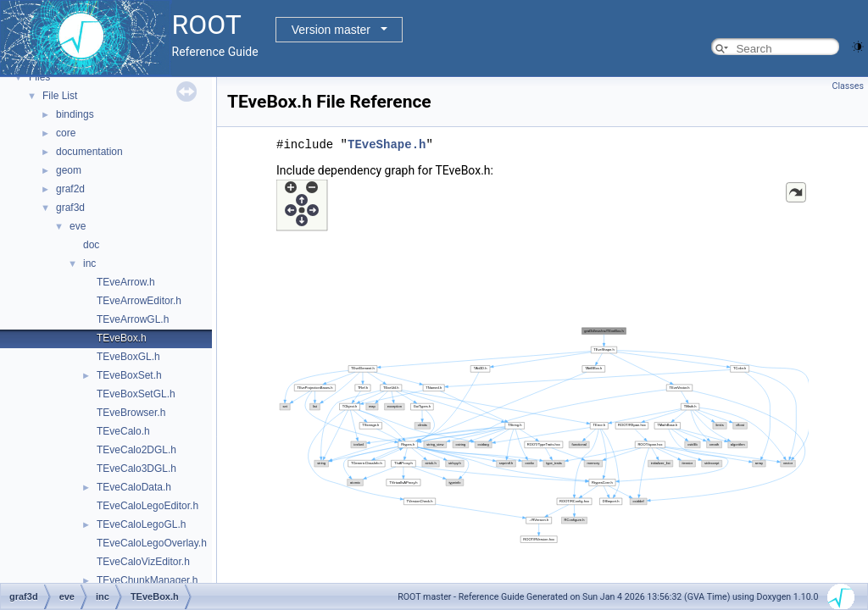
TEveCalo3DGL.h (136, 469)
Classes (848, 86)
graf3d (70, 208)
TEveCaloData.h (134, 487)
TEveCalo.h (123, 431)
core (66, 133)
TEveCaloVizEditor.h (143, 562)
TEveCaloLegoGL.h (141, 524)
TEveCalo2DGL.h (136, 450)
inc (89, 263)
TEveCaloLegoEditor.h (147, 506)
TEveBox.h (122, 338)
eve (78, 226)
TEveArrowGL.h (133, 319)
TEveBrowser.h (131, 413)
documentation (89, 152)
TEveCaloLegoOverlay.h (152, 543)
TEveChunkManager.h (147, 580)
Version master (331, 30)
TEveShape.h (387, 144)
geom (69, 170)
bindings (75, 114)
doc (91, 245)
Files (39, 77)
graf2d (70, 189)
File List (60, 96)
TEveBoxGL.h (128, 357)
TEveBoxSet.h (129, 375)
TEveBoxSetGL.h (136, 394)
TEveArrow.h (126, 282)
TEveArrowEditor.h (139, 301)
